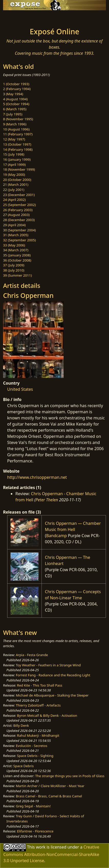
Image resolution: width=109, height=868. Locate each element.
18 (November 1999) (19, 169)
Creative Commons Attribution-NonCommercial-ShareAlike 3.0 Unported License (51, 854)
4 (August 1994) (15, 99)
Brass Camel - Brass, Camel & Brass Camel (49, 796)
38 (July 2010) (14, 270)
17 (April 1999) (14, 165)
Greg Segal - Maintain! (33, 806)
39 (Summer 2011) (17, 275)
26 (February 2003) (18, 210)
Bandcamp (57, 536)
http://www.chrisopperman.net (37, 477)
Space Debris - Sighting (35, 756)
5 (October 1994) (16, 104)
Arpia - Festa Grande (32, 655)
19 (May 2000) (14, 175)
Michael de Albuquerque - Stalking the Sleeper (52, 695)
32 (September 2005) (19, 240)
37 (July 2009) (14, 265)
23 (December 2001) (19, 195)
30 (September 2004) (19, 230)
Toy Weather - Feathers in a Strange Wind (48, 665)
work (41, 847)
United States (20, 389)
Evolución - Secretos (32, 746)
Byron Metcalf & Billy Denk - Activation (47, 715)
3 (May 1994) (13, 94)
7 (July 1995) (13, 114)
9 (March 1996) (15, 124)
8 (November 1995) (18, 119)
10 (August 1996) (16, 129)
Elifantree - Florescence (35, 831)
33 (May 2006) (14, 245)
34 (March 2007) (16, 250)
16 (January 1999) (17, 159)
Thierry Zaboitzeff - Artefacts (38, 705)
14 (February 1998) (18, 149)
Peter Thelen (47, 500)
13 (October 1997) (17, 144)
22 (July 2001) (14, 190)
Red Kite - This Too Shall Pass (39, 685)
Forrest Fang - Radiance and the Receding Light (53, 675)
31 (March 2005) (16, 235)
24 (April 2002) (14, 200)
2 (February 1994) (17, 89)
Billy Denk (21, 725)
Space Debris (24, 766)
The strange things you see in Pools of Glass (70, 776)
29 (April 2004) (14, 225)
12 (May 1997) (14, 139)
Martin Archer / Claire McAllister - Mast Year (50, 786)
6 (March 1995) (15, 109)
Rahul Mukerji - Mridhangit (38, 735)
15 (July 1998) (14, 154)
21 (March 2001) (16, 185)
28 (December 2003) (19, 220)
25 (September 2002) (19, 205)
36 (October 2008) (17, 260)
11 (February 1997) (18, 134)
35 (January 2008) (17, 255)
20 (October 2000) (17, 180)
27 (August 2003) (16, 215)
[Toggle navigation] (16, 17)
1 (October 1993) (16, 84)
